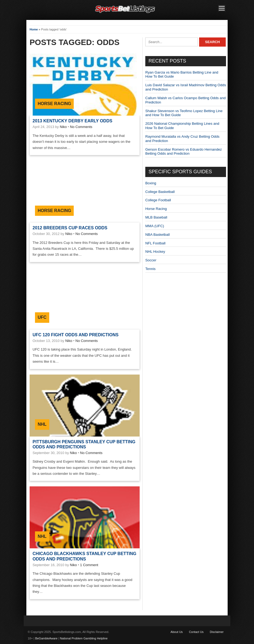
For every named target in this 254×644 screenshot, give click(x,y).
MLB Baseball (156, 217)
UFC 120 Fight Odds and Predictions (75, 335)
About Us (177, 632)
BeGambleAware (46, 638)
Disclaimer (217, 632)
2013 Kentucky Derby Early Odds (72, 121)
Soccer (151, 260)
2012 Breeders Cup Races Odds (70, 228)
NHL (42, 424)
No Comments (81, 127)
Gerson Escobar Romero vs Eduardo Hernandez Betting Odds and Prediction (184, 152)
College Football (158, 200)
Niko (63, 127)
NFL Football (155, 243)
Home (34, 29)
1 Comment (89, 565)
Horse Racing (54, 104)
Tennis (150, 269)
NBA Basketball (158, 235)
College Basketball (160, 192)
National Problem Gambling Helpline (84, 638)
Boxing (151, 183)
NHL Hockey (155, 252)
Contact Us (196, 632)
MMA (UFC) (155, 226)
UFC (42, 317)
